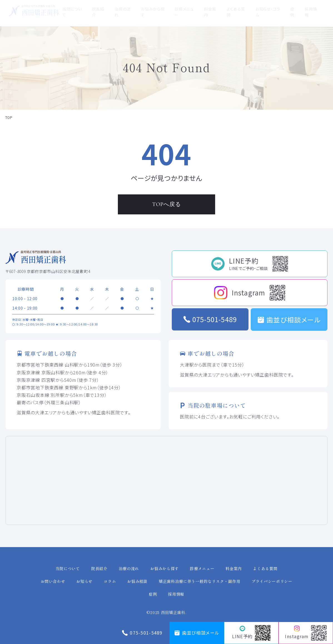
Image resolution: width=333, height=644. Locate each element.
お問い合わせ (53, 581)
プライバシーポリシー (272, 581)
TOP (9, 117)
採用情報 (176, 594)
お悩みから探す (164, 568)
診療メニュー (202, 568)
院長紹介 (99, 568)
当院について (68, 568)
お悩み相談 (137, 581)
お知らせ (84, 581)
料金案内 (234, 568)
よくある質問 (265, 568)
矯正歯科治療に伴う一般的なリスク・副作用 (200, 581)
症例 (153, 594)
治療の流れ (129, 568)
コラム (110, 581)
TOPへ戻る (167, 204)
